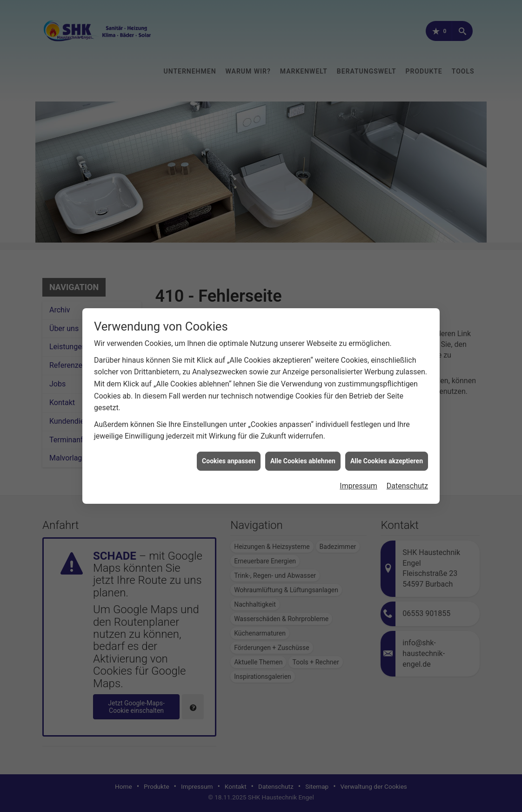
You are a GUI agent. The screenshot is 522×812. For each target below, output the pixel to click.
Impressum (358, 480)
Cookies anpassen (229, 454)
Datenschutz (407, 480)
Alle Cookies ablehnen (303, 454)
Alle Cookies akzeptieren (387, 454)
